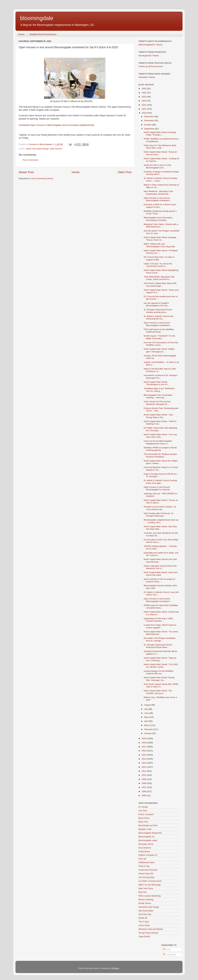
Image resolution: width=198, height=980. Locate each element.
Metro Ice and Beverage (150, 885)
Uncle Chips (144, 925)
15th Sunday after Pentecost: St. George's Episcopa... (159, 515)
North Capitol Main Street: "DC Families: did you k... (158, 692)
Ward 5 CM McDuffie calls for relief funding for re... (160, 370)
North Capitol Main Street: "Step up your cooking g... (160, 659)
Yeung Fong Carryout (148, 933)
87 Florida (143, 807)
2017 (144, 747)
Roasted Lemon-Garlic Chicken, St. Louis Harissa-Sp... (160, 508)
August (148, 705)
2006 (144, 791)
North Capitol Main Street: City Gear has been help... (160, 528)
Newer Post (26, 172)
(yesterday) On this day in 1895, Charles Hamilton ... (158, 620)
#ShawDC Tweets (147, 77)
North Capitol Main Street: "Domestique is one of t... (156, 383)
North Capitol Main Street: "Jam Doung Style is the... (158, 416)
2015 (144, 755)
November (149, 121)
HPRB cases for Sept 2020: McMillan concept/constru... (161, 607)
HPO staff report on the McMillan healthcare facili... (159, 331)
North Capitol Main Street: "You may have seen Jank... (160, 436)
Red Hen (143, 892)
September (150, 129)
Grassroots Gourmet (148, 870)
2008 (144, 783)
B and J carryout (146, 814)
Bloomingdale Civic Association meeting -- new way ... (158, 396)
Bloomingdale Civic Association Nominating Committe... (158, 219)
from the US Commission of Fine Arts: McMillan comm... (161, 344)
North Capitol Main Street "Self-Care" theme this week (161, 574)
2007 (144, 787)
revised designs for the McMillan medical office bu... (159, 672)
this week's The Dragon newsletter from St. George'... (160, 639)
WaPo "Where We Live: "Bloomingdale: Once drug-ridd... (160, 245)
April (147, 721)
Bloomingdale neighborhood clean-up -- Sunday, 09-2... (161, 521)
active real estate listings (37, 149)
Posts (167, 949)
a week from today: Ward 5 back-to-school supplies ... (160, 626)
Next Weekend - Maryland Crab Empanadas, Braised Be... (158, 193)
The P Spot (144, 922)
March (147, 725)
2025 (144, 93)
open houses (56, 149)
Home (22, 34)
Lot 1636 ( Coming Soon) (150, 881)
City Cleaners (145, 848)
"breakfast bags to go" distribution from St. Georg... (159, 390)
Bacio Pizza (144, 818)
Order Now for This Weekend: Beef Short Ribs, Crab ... (160, 147)
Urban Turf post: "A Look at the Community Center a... (158, 265)
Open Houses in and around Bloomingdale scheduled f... (158, 199)
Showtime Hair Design (149, 907)
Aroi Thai (143, 811)
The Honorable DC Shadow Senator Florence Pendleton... (160, 455)
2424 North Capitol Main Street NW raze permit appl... (160, 285)
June (147, 713)
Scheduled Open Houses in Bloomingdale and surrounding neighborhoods (57, 125)
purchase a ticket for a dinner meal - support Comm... (160, 206)
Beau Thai (143, 822)
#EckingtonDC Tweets (149, 56)
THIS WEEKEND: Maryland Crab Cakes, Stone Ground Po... (159, 278)
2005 (144, 795)
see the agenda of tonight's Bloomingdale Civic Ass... (157, 304)
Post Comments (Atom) (42, 178)
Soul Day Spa (145, 914)
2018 (144, 743)
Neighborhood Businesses (43, 34)
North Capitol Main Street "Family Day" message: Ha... (159, 679)
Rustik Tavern (145, 903)
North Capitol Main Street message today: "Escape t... (160, 133)
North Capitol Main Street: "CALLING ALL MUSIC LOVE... (161, 666)
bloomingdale (37, 18)
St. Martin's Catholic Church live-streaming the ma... (159, 317)
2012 (144, 767)
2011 (144, 771)
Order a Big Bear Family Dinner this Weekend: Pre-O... (160, 567)
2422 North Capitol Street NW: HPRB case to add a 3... (161, 685)
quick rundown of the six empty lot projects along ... (159, 580)
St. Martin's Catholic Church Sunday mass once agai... (160, 482)
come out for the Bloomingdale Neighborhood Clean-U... (158, 442)
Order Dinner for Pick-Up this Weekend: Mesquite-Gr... (157, 403)
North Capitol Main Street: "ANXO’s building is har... (160, 423)
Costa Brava (144, 851)
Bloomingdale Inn (146, 837)
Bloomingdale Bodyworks (150, 833)
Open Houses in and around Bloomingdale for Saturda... (158, 488)
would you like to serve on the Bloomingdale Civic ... (157, 166)
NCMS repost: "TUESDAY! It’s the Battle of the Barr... (159, 337)
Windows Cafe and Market (151, 929)
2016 (144, 751)
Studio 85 (143, 918)
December (149, 116)
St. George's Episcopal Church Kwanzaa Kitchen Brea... (158, 646)
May (146, 717)
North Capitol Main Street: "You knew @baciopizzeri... (161, 633)
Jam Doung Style (146, 877)
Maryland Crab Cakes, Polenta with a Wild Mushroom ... (161, 225)
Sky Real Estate (146, 911)
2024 (144, 97)
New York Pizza (146, 888)
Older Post (125, 172)
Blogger (116, 968)
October (148, 125)
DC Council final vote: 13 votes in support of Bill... (159, 258)
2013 (144, 763)
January (148, 733)
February (149, 729)
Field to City (144, 866)
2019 (144, 738)
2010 (144, 775)
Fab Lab (142, 859)
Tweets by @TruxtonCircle (151, 66)
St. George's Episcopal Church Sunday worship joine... (158, 311)
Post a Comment (30, 160)
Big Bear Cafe (145, 829)
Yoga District (144, 936)
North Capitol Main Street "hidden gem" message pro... (159, 350)
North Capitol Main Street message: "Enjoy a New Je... (160, 239)
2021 (144, 109)
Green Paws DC (146, 874)
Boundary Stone (146, 844)
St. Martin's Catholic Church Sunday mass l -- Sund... (160, 179)
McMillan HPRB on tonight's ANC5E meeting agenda (160, 449)
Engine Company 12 (148, 855)
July (146, 709)
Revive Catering (146, 900)
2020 (144, 113)
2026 (144, 89)
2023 (144, 101)
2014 (144, 759)
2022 (144, 105)
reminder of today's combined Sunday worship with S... (161, 173)
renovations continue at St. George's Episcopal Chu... (161, 377)
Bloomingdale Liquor (148, 840)
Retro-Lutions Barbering (150, 896)
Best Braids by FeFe (148, 825)
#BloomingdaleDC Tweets (150, 45)
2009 (144, 779)
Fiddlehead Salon (147, 862)
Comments (169, 955)
